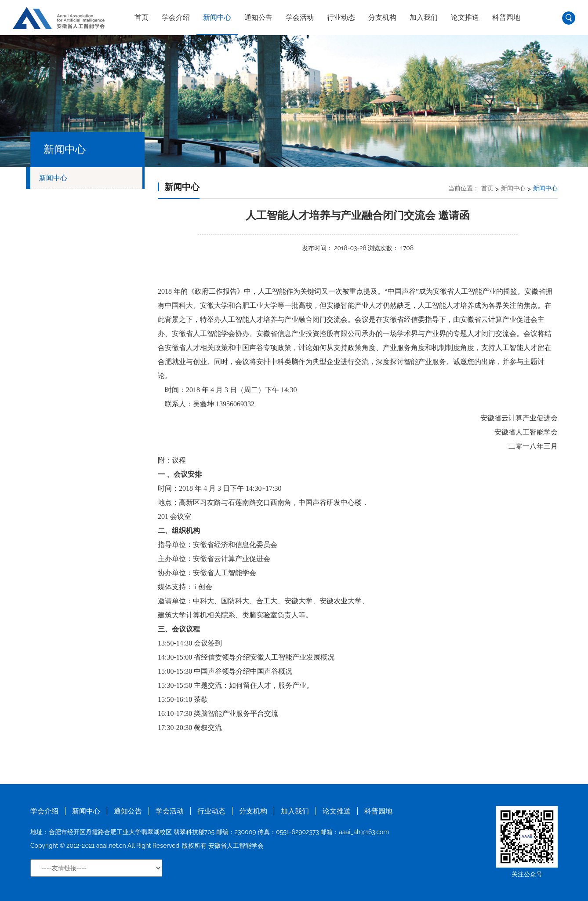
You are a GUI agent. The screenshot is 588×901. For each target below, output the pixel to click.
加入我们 (424, 17)
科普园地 (506, 17)
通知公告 (258, 17)
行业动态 (341, 17)
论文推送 (465, 17)
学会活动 (300, 17)
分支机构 (382, 17)
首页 (142, 17)
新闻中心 (217, 17)
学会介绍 (176, 17)
